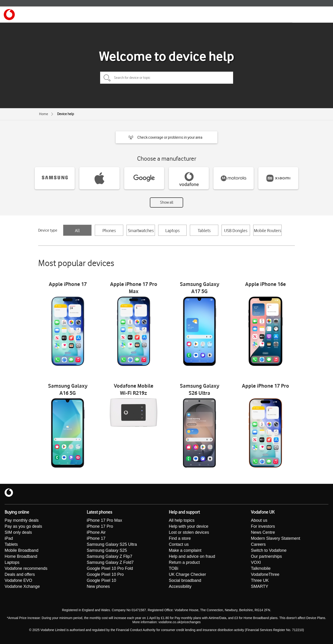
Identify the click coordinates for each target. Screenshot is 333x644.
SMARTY (260, 586)
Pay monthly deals (22, 520)
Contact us (179, 544)
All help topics (182, 520)
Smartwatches (141, 230)
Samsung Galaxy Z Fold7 (110, 562)
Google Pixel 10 (101, 580)
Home (44, 114)
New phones (98, 586)
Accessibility (180, 586)
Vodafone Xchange (22, 586)
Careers (258, 544)
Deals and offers (20, 574)
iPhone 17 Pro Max (104, 520)
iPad (9, 538)
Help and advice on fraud (192, 556)
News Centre (263, 532)
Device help (66, 114)
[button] (166, 137)
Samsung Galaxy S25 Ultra (112, 544)
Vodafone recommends (26, 568)
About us (259, 520)
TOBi (174, 568)
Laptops (173, 230)
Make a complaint (185, 550)
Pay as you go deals (23, 526)
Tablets (204, 230)
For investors (263, 526)
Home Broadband (21, 556)
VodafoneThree (265, 574)
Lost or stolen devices (189, 532)
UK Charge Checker (187, 574)
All (77, 230)
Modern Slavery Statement (276, 538)
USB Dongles (236, 230)
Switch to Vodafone (269, 550)
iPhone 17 (96, 538)
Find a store (180, 538)
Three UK (260, 580)
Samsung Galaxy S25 (107, 550)
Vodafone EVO (18, 580)
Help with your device (189, 526)
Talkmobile (261, 568)
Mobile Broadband (22, 550)
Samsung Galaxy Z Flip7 (109, 556)
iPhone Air (96, 532)
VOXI (256, 562)
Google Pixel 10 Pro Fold (110, 568)
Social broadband (185, 580)
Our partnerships (266, 556)
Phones (109, 230)
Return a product (184, 562)
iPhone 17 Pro (100, 526)
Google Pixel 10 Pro (105, 574)
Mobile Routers (268, 230)
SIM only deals (18, 532)
